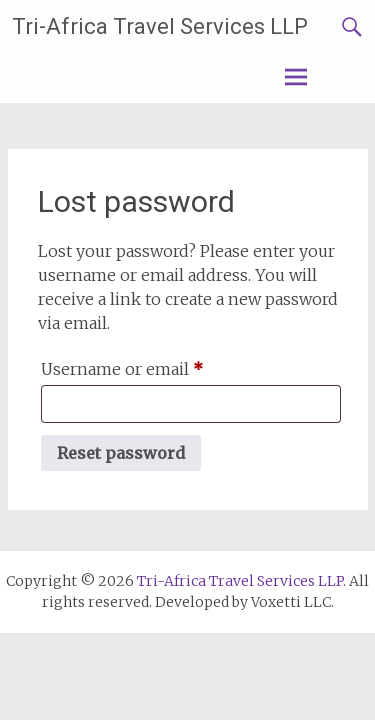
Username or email (156, 366)
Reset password (121, 453)
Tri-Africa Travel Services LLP (160, 26)
